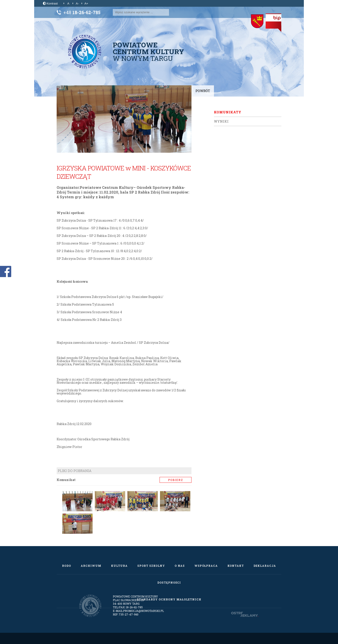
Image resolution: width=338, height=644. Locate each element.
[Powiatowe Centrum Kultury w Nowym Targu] (85, 52)
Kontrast (50, 3)
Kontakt (236, 566)
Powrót (203, 91)
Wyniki (221, 121)
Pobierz (176, 480)
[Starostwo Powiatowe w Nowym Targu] (257, 21)
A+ (86, 3)
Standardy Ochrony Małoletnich (169, 599)
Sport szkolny (151, 566)
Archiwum (91, 566)
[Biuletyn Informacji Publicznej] (274, 23)
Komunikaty (228, 112)
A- (77, 3)
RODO (67, 566)
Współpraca (206, 566)
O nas (180, 566)
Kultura (119, 566)
